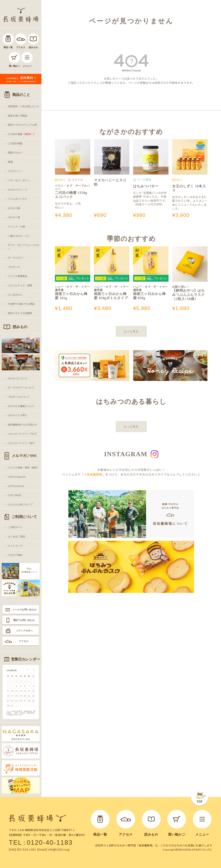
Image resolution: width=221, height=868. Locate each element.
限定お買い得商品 (18, 116)
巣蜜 (10, 162)
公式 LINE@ (15, 495)
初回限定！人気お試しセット (24, 106)
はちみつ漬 (14, 217)
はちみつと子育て (18, 415)
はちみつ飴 (14, 208)
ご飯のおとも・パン (19, 236)
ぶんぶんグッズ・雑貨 (20, 285)
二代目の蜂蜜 (15, 143)
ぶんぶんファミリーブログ (22, 434)
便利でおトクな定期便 (20, 313)
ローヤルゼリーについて (21, 387)
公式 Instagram (17, 477)
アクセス (24, 641)
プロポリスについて (19, 397)
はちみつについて (18, 378)
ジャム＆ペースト (17, 199)
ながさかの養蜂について (21, 406)
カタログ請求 (15, 555)
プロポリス (14, 267)
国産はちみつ (15, 152)
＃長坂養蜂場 (93, 474)
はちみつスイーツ (18, 190)
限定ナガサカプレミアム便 (22, 125)
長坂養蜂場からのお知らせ (22, 425)
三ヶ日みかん (15, 295)
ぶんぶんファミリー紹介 (21, 443)
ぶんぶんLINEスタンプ (20, 504)
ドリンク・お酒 (16, 226)
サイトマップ (15, 546)
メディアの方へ (24, 631)
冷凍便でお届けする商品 (21, 304)
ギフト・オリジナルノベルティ (24, 247)
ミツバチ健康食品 (18, 276)
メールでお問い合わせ (24, 610)
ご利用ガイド (15, 527)
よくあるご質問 (16, 536)
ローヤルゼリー (16, 258)
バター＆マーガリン (19, 180)
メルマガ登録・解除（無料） (24, 467)
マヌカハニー (15, 171)
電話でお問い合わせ (24, 620)
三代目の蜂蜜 (22, 134)
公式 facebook (16, 486)
